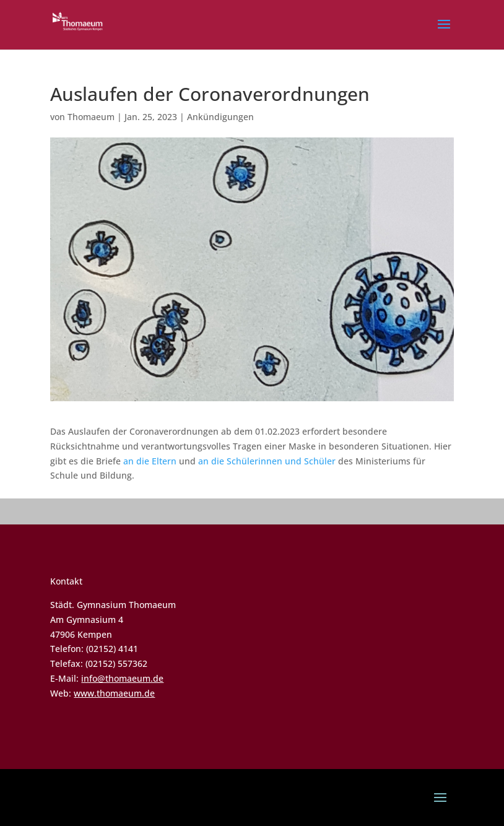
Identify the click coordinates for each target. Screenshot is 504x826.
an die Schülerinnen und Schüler (267, 461)
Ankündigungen (220, 117)
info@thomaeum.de (122, 678)
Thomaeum (91, 117)
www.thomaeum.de (114, 693)
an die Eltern (150, 461)
